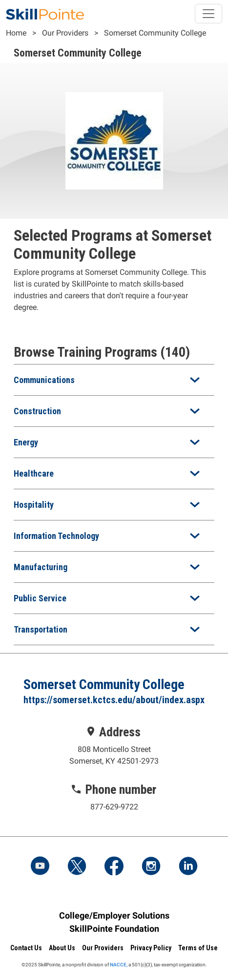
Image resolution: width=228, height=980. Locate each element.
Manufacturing (41, 567)
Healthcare (34, 473)
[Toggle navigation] (208, 14)
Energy (26, 442)
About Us (62, 948)
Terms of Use (198, 948)
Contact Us (26, 948)
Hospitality (34, 505)
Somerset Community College (155, 33)
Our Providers (65, 33)
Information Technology (56, 536)
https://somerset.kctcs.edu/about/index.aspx (114, 700)
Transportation (41, 629)
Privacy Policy (151, 948)
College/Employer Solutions (114, 915)
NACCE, (119, 965)
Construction (37, 411)
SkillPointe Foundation (114, 929)
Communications (44, 380)
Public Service (40, 598)
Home (16, 33)
